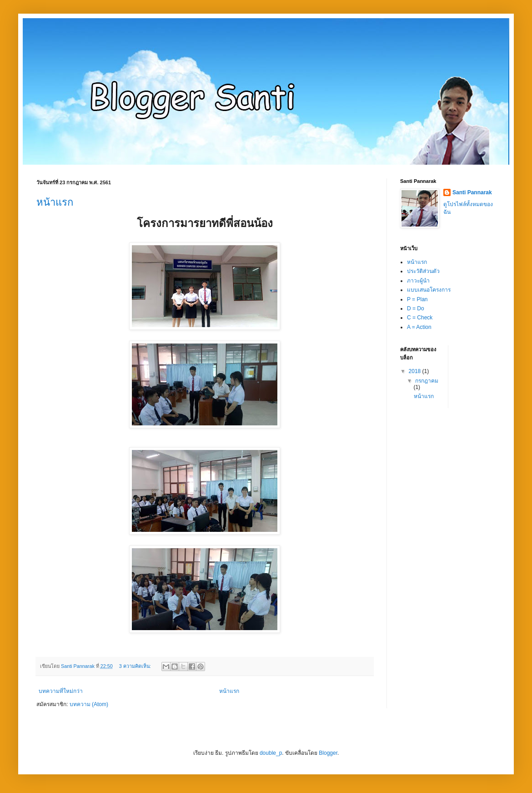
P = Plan (417, 299)
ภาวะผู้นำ (418, 281)
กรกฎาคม (427, 381)
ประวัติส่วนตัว (423, 271)
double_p (271, 753)
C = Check (420, 318)
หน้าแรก (55, 202)
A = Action (419, 327)
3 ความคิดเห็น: (136, 666)
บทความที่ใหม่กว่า (61, 691)
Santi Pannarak (472, 192)
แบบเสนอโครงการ (429, 290)
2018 (416, 371)
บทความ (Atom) (89, 704)
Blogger (328, 753)
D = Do (416, 308)
